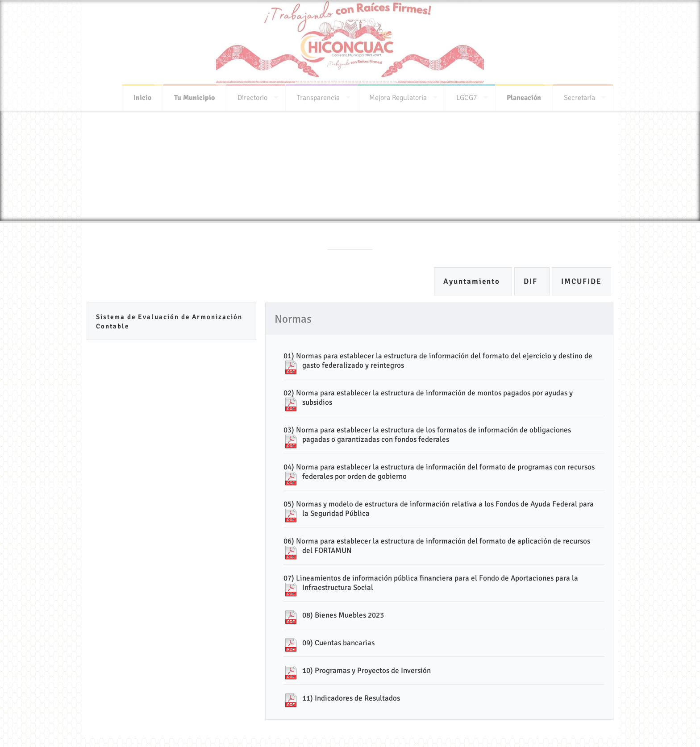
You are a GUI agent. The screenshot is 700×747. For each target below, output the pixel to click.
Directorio (252, 95)
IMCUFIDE (581, 281)
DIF (532, 281)
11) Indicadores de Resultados (351, 698)
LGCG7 (467, 95)
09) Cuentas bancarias (338, 643)
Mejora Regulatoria (398, 95)
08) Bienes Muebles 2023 (343, 615)
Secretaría (579, 95)
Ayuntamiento (473, 281)
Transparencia (318, 95)
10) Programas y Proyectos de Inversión (367, 670)
